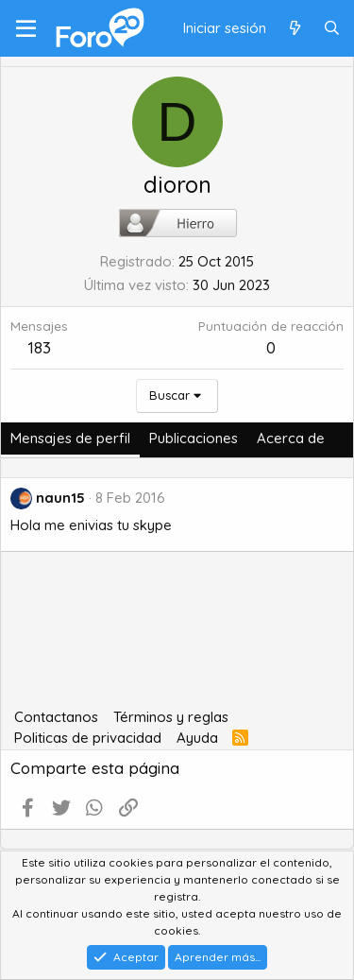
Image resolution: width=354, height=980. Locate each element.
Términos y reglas (171, 717)
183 (40, 347)
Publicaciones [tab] (194, 438)
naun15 (60, 498)
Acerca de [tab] (291, 438)
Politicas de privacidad (88, 738)
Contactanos (56, 717)
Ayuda (197, 738)
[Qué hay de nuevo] (294, 29)
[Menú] (26, 28)
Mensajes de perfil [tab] (70, 438)
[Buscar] (332, 29)
